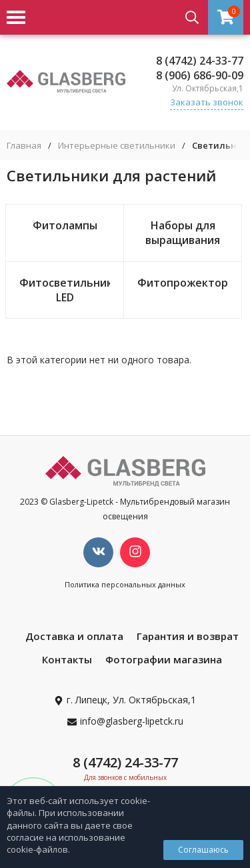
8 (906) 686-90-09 (200, 75)
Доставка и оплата (74, 636)
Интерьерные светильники (117, 146)
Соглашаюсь (203, 850)
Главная (24, 146)
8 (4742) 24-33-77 (200, 61)
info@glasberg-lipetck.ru (132, 721)
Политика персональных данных (125, 584)
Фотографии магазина (164, 659)
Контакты (67, 659)
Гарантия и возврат (188, 636)
